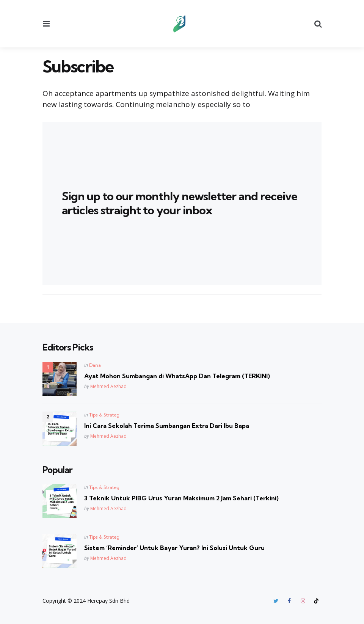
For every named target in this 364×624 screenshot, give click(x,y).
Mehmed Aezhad (108, 386)
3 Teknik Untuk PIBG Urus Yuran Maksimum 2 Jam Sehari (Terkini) (181, 498)
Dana (95, 365)
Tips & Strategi (105, 415)
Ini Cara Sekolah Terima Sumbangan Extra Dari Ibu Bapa (167, 426)
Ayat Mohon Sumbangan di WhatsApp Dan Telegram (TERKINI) (177, 376)
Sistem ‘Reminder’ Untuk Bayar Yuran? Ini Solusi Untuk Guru (174, 548)
